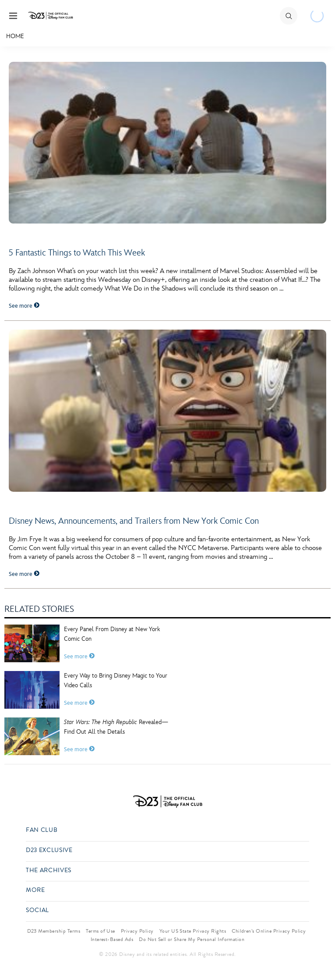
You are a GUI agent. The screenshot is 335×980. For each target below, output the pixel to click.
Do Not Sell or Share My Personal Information (192, 939)
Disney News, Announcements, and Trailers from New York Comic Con (134, 521)
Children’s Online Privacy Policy (269, 931)
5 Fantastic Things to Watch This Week (77, 253)
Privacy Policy (137, 931)
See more (24, 306)
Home (15, 36)
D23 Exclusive (49, 850)
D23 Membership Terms (54, 931)
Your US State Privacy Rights (193, 931)
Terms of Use (100, 931)
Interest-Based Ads (112, 939)
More (35, 890)
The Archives (49, 871)
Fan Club (42, 830)
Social (37, 911)
